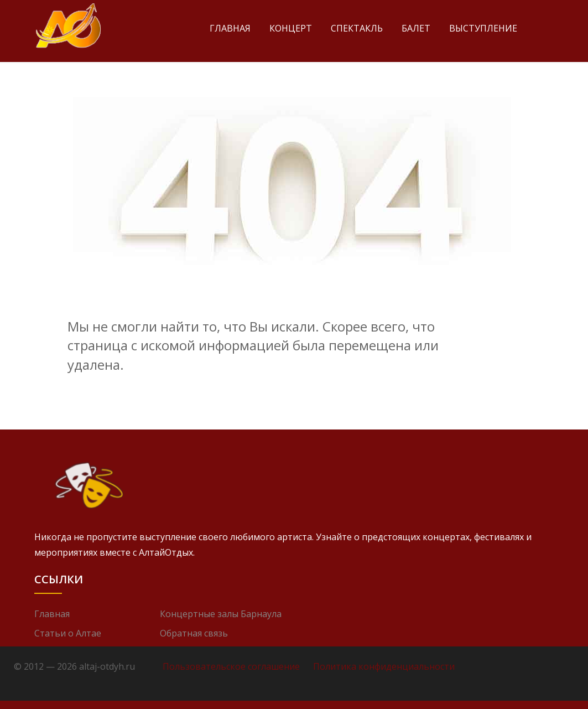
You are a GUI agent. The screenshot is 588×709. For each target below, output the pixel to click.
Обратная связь (194, 633)
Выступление (483, 28)
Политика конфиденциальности (384, 666)
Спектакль (357, 28)
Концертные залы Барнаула (221, 614)
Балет (416, 28)
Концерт (291, 28)
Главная (230, 28)
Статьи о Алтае (68, 633)
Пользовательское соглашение (231, 666)
